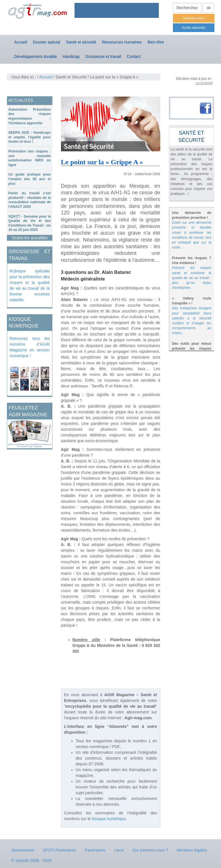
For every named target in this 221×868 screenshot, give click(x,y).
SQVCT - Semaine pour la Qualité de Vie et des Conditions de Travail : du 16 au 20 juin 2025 (30, 223)
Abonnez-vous (194, 18)
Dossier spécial (46, 42)
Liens (119, 850)
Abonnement (23, 850)
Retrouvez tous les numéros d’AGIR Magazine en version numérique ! (30, 347)
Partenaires (95, 850)
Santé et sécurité (81, 42)
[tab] (30, 116)
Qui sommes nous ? (150, 850)
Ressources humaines (122, 42)
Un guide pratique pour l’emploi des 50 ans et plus (30, 179)
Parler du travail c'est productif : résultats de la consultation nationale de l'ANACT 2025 (30, 200)
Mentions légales (192, 850)
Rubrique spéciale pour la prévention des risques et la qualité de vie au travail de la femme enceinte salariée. (30, 285)
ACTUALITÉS (21, 100)
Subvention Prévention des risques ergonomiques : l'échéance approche (30, 116)
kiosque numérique (109, 819)
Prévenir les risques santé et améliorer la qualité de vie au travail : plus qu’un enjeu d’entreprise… (192, 278)
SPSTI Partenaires (59, 850)
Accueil (21, 42)
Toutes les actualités (30, 238)
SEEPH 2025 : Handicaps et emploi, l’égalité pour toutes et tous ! (30, 137)
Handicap (71, 57)
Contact (134, 57)
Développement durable (36, 57)
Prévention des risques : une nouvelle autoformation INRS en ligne (30, 158)
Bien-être (156, 42)
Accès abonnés (193, 28)
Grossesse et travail (103, 57)
